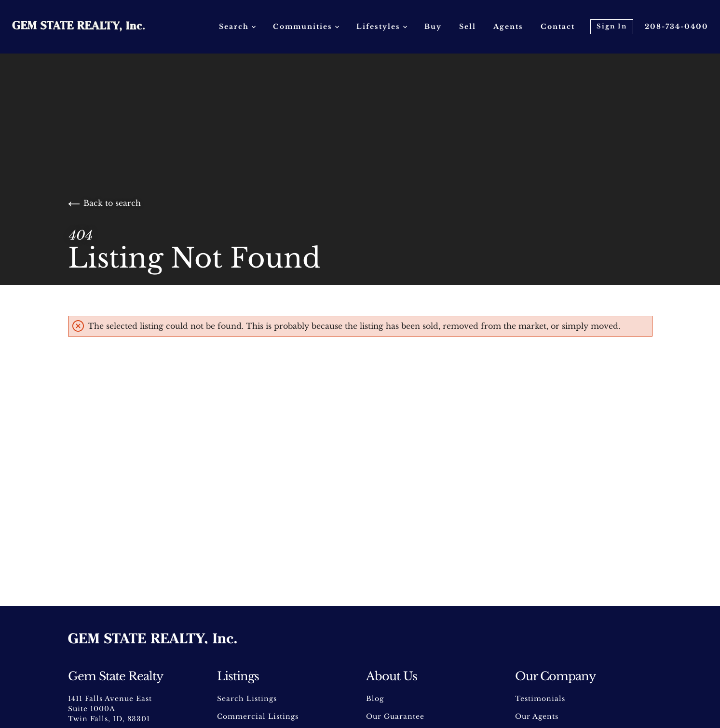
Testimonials (540, 699)
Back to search (104, 203)
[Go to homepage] (88, 27)
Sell (468, 27)
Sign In (612, 26)
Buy (433, 27)
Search (237, 27)
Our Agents (537, 716)
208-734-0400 (677, 27)
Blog (375, 699)
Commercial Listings (258, 716)
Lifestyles (382, 27)
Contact (558, 27)
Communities (306, 27)
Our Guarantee (395, 716)
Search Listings (247, 699)
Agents (508, 27)
